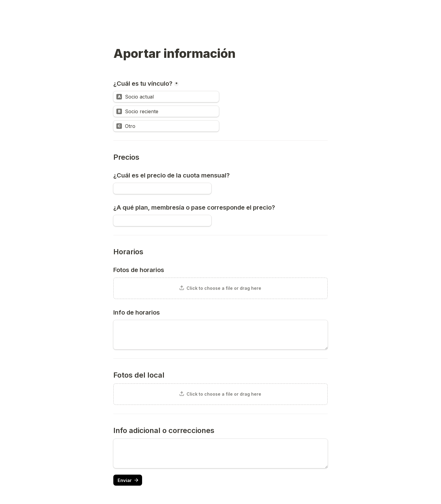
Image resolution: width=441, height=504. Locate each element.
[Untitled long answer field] (221, 454)
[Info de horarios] (221, 335)
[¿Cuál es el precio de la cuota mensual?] (162, 189)
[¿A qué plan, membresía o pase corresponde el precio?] (162, 221)
